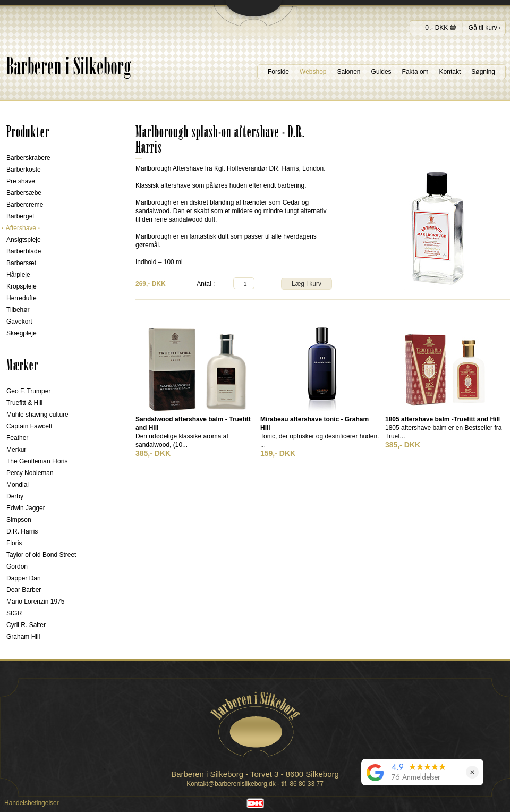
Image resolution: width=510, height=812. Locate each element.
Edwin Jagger (26, 508)
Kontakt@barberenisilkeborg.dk (231, 784)
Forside (278, 72)
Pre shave (21, 181)
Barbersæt (21, 263)
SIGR (14, 613)
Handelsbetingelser (32, 803)
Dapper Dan (24, 578)
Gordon (17, 566)
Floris (14, 543)
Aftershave (21, 228)
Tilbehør (18, 310)
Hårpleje (18, 275)
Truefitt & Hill (24, 403)
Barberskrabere (28, 158)
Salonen (349, 72)
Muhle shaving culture (37, 415)
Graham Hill (23, 637)
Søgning (483, 72)
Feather (17, 438)
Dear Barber (24, 590)
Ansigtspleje (24, 240)
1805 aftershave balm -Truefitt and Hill (443, 419)
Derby (15, 496)
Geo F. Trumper (28, 391)
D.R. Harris (22, 531)
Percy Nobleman (30, 473)
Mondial (18, 485)
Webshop (313, 72)
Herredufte (22, 298)
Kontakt (450, 72)
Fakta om (415, 72)
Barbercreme (25, 205)
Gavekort (19, 322)
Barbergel (20, 216)
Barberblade (24, 251)
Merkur (16, 450)
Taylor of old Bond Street (41, 555)
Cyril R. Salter (26, 625)
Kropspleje (22, 286)
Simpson (19, 520)
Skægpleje (22, 333)
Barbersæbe (24, 193)
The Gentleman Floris (37, 461)
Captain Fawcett (29, 426)
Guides (381, 72)
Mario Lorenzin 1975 (35, 602)
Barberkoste (24, 170)
